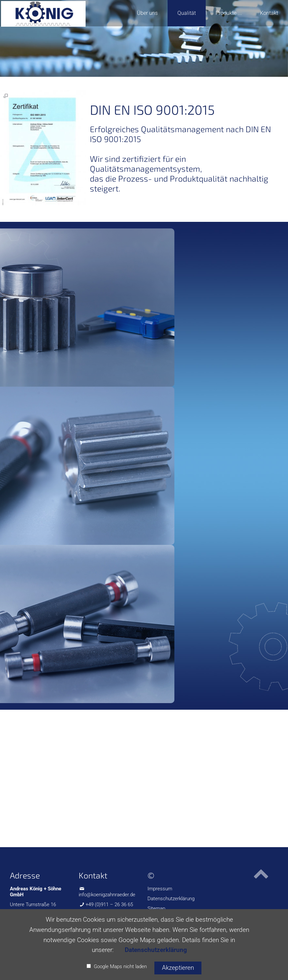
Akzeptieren (178, 968)
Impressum (160, 889)
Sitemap (156, 908)
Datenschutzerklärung (171, 899)
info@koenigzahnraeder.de (107, 895)
